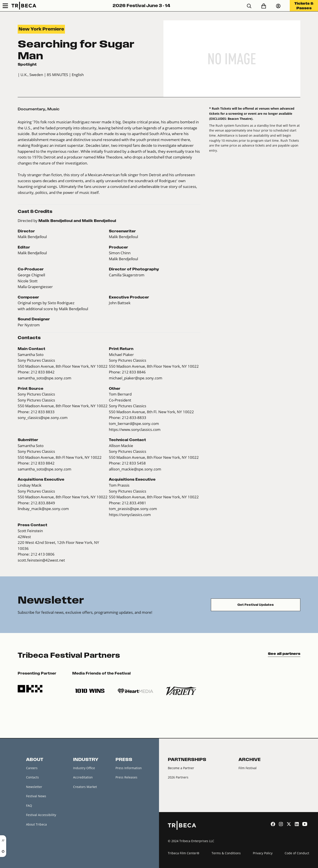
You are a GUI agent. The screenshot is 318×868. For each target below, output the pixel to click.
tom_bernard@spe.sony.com (134, 424)
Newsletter (34, 787)
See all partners (284, 654)
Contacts (32, 777)
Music (53, 109)
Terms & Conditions (226, 853)
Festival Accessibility (41, 815)
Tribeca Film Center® (184, 853)
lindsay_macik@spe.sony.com (43, 509)
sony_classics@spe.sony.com (43, 418)
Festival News (36, 796)
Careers (32, 768)
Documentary (31, 109)
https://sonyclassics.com (130, 515)
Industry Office (84, 768)
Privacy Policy (263, 853)
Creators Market (85, 787)
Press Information (129, 768)
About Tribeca (36, 824)
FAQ (29, 806)
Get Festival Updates (256, 605)
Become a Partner (181, 768)
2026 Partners (178, 777)
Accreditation (83, 777)
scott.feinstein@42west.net (41, 560)
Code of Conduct (297, 853)
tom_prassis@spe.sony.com (133, 509)
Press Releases (126, 777)
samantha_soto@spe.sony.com (44, 378)
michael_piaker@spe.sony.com (136, 378)
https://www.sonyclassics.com (135, 430)
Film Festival (248, 768)
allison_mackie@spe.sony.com (135, 469)
